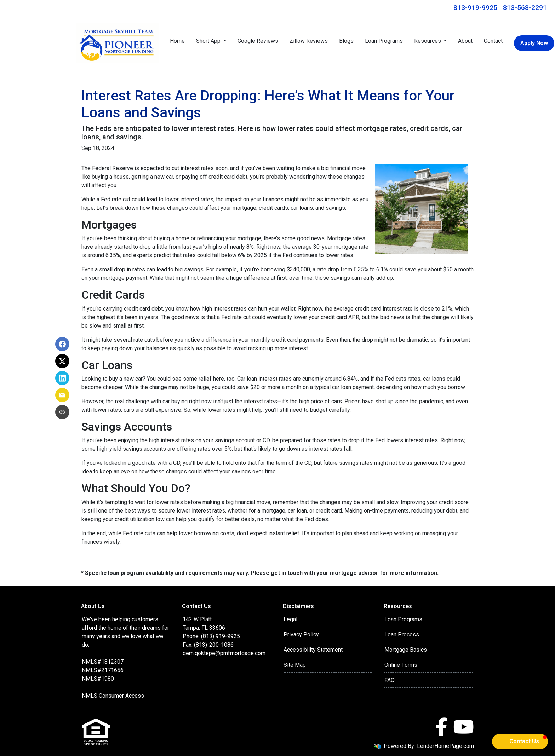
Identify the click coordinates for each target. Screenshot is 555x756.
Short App (209, 41)
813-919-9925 (475, 8)
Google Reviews (258, 41)
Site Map (295, 665)
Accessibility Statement (313, 650)
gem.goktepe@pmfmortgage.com (224, 653)
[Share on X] (62, 361)
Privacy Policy (301, 634)
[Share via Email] (62, 395)
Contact (493, 41)
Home (177, 41)
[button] (520, 741)
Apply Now (534, 43)
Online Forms (401, 665)
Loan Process (402, 634)
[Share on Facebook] (62, 344)
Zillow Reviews (309, 41)
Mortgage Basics (406, 650)
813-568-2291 (525, 8)
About (465, 41)
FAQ (390, 680)
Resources (428, 41)
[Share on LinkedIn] (62, 378)
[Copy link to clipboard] (62, 412)
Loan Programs (384, 41)
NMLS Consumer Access (113, 696)
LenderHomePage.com (445, 746)
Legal (290, 619)
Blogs (346, 41)
